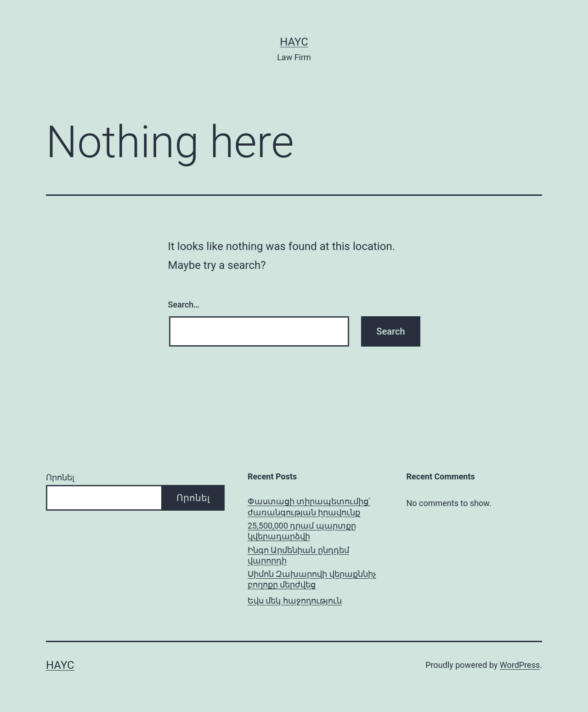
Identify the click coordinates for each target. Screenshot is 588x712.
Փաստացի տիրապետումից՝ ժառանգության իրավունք (309, 507)
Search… (184, 305)
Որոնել (60, 477)
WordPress (520, 665)
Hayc (294, 42)
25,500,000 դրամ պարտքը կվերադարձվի (302, 531)
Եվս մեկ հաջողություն (295, 601)
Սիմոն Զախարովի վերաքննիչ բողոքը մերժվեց (312, 579)
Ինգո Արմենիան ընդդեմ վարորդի (298, 555)
